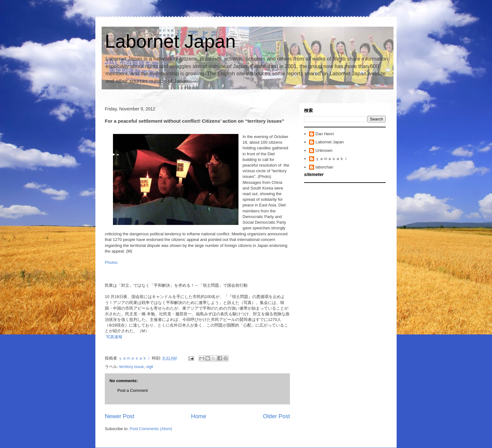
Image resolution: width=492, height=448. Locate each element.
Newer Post (120, 416)
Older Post (276, 416)
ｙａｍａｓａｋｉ (332, 159)
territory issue (131, 367)
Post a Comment (133, 390)
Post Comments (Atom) (151, 429)
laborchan (324, 167)
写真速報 (114, 337)
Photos (111, 262)
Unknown (324, 150)
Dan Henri (325, 134)
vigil (150, 367)
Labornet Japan (170, 41)
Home (199, 416)
